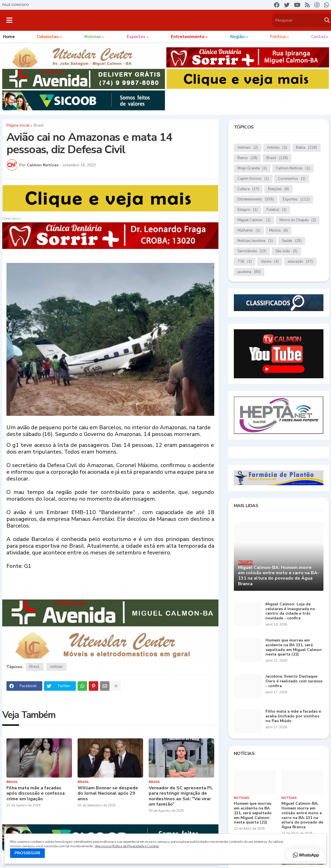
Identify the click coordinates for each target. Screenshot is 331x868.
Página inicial (18, 125)
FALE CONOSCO (16, 5)
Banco (247, 158)
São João (286, 251)
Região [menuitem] (237, 37)
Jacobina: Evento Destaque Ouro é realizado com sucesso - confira (294, 681)
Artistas (277, 148)
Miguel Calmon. (254, 220)
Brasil (39, 125)
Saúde (292, 241)
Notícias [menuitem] (93, 37)
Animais (248, 148)
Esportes (296, 200)
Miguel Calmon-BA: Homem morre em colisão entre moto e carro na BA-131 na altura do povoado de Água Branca (279, 576)
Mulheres (249, 231)
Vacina (270, 262)
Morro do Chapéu (298, 220)
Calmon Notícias (293, 168)
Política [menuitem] (278, 37)
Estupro (248, 210)
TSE (245, 262)
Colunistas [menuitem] (48, 37)
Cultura (248, 189)
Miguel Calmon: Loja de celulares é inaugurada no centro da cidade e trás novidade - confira (290, 611)
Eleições (278, 189)
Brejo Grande (252, 168)
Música (278, 231)
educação (300, 262)
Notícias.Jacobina (255, 241)
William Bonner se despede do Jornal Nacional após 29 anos (108, 794)
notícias (56, 667)
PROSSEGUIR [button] (27, 853)
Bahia (306, 148)
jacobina (249, 272)
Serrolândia (252, 251)
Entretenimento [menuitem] (188, 37)
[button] (9, 20)
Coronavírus (292, 179)
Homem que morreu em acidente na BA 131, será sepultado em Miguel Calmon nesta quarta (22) (294, 648)
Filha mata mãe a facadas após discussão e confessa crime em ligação (36, 794)
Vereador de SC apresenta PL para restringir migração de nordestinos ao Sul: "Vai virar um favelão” (181, 796)
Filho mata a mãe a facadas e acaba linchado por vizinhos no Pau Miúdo (293, 716)
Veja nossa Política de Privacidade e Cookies (127, 846)
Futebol (277, 210)
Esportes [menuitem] (136, 37)
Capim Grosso (253, 179)
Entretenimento (256, 200)
